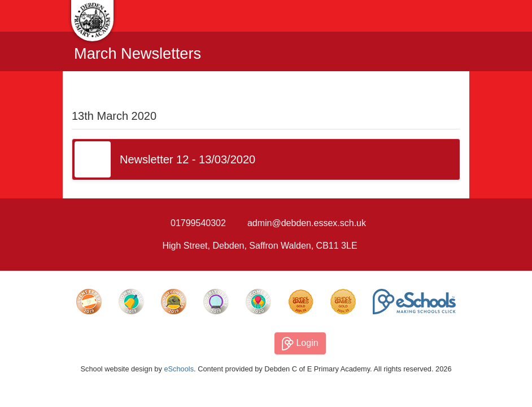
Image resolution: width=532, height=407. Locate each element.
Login (300, 344)
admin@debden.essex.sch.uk (307, 223)
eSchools (179, 369)
